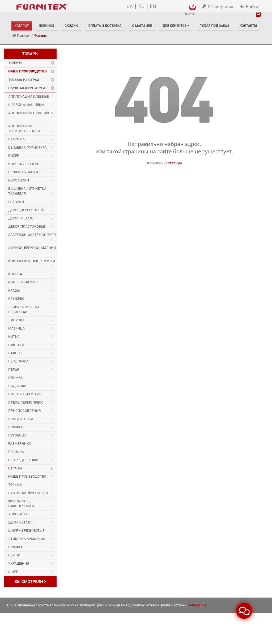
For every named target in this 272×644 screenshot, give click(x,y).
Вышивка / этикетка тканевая (27, 191)
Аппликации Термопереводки (24, 128)
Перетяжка (18, 361)
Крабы (14, 290)
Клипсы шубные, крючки (32, 261)
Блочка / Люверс (24, 164)
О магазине (142, 26)
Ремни (14, 555)
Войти (252, 7)
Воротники (19, 180)
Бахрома (16, 139)
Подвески (17, 386)
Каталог (22, 26)
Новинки (46, 26)
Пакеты (15, 353)
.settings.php (197, 605)
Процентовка (21, 419)
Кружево (16, 299)
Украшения (19, 563)
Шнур (13, 572)
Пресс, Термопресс (26, 402)
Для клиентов (176, 26)
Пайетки (16, 345)
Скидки (71, 26)
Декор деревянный (26, 210)
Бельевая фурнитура (27, 147)
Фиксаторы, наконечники (21, 504)
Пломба (16, 378)
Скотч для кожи (23, 460)
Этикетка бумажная (27, 539)
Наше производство (27, 71)
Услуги (15, 63)
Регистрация (220, 7)
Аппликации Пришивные (32, 113)
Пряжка (15, 427)
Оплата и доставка (105, 26)
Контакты (248, 26)
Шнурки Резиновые (26, 531)
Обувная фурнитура (27, 88)
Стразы (15, 468)
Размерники (20, 444)
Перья (14, 369)
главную (175, 163)
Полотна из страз (25, 394)
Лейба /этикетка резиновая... (24, 309)
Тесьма (15, 485)
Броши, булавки (23, 172)
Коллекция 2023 (23, 282)
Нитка (14, 337)
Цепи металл (20, 522)
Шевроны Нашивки (26, 105)
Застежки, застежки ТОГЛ (32, 235)
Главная (21, 36)
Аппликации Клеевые (29, 96)
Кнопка (15, 274)
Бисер (14, 156)
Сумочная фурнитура (28, 493)
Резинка (16, 452)
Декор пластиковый (27, 226)
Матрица (16, 328)
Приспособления (24, 411)
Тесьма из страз (24, 80)
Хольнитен (18, 514)
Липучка (16, 320)
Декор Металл (21, 218)
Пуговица (17, 435)
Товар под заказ (214, 26)
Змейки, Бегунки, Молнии (32, 248)
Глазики (16, 202)
